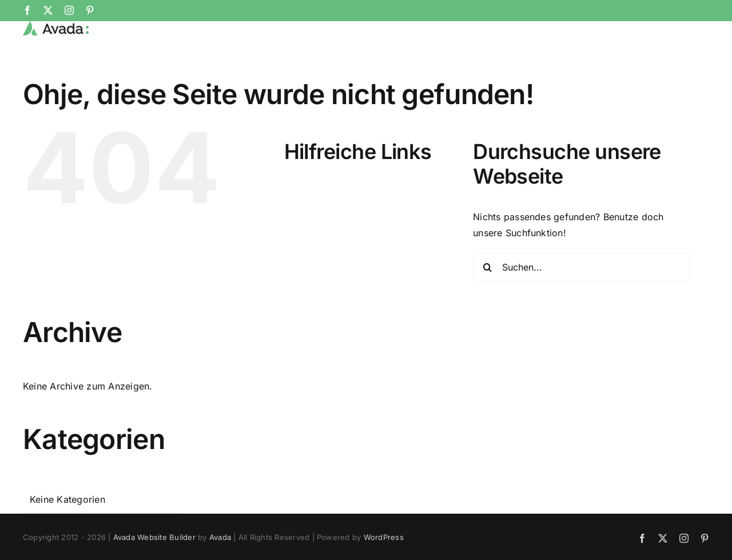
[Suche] (487, 305)
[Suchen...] (582, 305)
